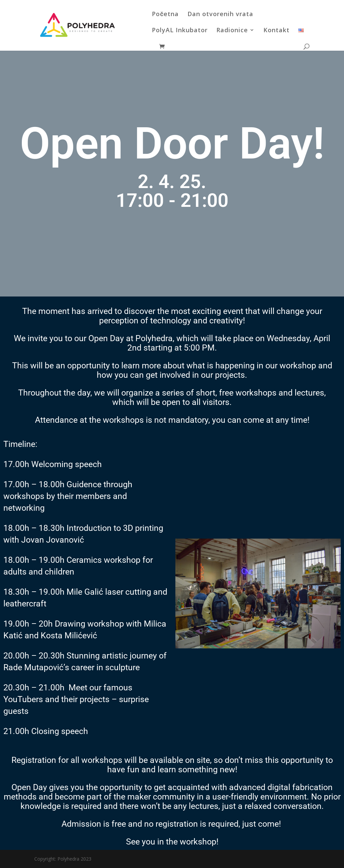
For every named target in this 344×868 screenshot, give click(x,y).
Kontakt (276, 31)
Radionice (232, 31)
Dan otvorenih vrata (220, 15)
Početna (165, 15)
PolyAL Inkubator (180, 31)
